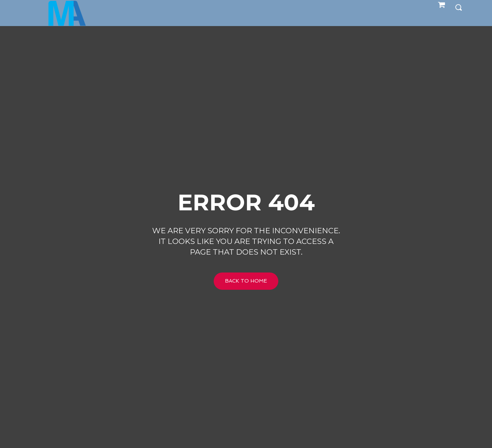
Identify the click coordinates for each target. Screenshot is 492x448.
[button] (458, 7)
